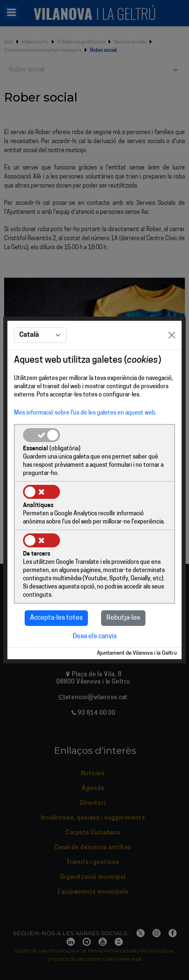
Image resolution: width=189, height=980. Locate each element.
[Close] (172, 335)
